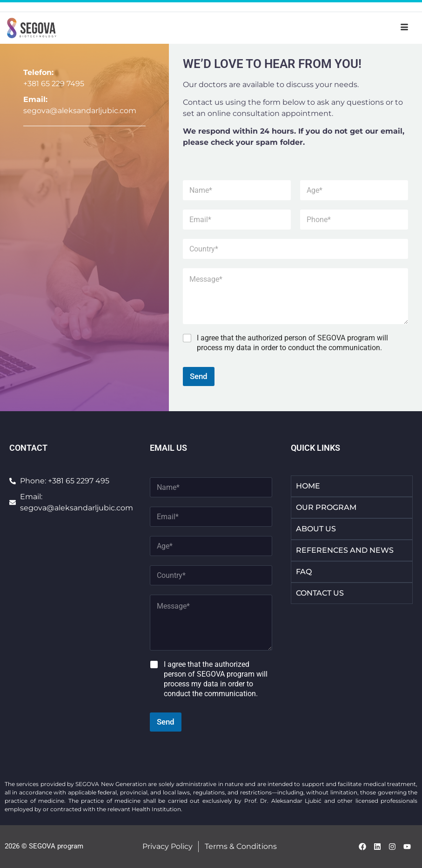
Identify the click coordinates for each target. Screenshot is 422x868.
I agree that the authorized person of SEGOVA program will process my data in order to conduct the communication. (292, 343)
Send (199, 376)
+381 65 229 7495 (54, 84)
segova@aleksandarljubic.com (80, 111)
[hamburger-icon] (405, 28)
